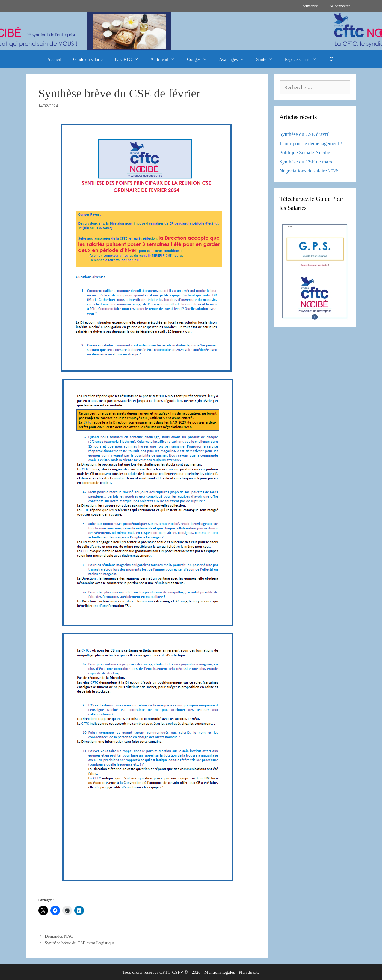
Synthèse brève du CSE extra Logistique (80, 943)
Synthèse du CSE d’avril (305, 134)
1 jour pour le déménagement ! (311, 144)
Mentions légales (220, 972)
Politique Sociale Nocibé (305, 153)
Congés (200, 59)
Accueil (54, 59)
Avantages (235, 59)
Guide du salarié (88, 59)
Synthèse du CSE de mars (306, 162)
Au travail (166, 59)
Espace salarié (304, 59)
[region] (191, 31)
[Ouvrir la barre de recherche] (332, 59)
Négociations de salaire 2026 (309, 171)
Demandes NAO (59, 936)
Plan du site (249, 972)
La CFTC (130, 59)
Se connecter (340, 6)
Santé (267, 59)
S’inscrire (310, 6)
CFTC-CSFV (171, 972)
